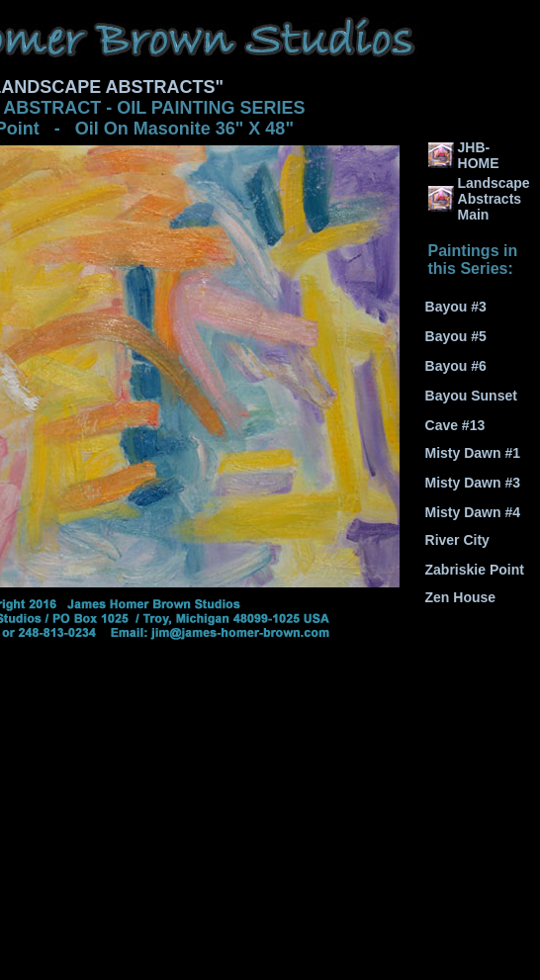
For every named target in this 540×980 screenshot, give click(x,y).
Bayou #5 (456, 336)
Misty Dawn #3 (473, 483)
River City (457, 540)
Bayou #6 (456, 366)
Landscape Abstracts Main (494, 199)
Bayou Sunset (471, 396)
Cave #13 (455, 425)
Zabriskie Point (475, 570)
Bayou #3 (456, 307)
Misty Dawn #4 (473, 512)
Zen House (461, 597)
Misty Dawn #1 (473, 453)
